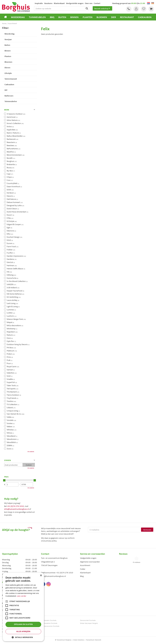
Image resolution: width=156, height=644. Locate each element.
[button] (23, 637)
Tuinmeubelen (11, 101)
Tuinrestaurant (11, 79)
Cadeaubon (9, 84)
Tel (129, 9)
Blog (82, 576)
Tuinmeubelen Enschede (49, 623)
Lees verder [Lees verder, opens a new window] (22, 596)
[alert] (23, 607)
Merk (7, 110)
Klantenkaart (85, 572)
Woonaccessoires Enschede (50, 626)
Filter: (6, 28)
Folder (83, 569)
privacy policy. (51, 541)
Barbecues (9, 96)
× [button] (41, 576)
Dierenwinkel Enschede (88, 620)
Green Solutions (79, 640)
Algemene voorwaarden (90, 562)
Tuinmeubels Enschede (49, 620)
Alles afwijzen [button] (23, 631)
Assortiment (85, 565)
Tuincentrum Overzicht (94, 640)
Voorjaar (8, 39)
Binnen (8, 51)
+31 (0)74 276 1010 (15, 506)
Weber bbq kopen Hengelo (89, 623)
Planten (8, 56)
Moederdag (9, 34)
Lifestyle (8, 73)
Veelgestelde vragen (88, 558)
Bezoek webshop (102, 8)
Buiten (7, 45)
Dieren (7, 67)
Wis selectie (31, 452)
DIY (6, 90)
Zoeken (7, 460)
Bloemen (8, 62)
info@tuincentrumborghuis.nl (16, 509)
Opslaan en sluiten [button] (23, 624)
